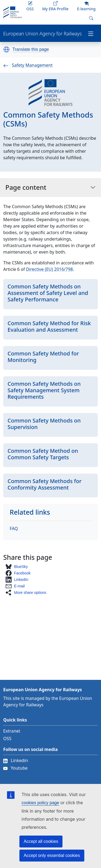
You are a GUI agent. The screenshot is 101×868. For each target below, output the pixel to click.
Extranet (12, 731)
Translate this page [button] (31, 49)
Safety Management (28, 65)
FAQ (14, 528)
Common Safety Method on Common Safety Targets (43, 454)
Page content (50, 187)
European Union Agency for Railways (42, 34)
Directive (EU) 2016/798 (49, 269)
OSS (7, 739)
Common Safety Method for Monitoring (43, 357)
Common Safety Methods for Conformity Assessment (45, 484)
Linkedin (16, 760)
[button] (6, 49)
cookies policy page (40, 803)
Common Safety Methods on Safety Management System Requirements (44, 390)
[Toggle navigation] (91, 33)
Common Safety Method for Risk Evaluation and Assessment (49, 326)
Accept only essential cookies (52, 855)
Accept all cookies (41, 841)
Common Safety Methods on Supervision (44, 424)
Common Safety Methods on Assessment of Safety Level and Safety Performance (48, 293)
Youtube (15, 768)
